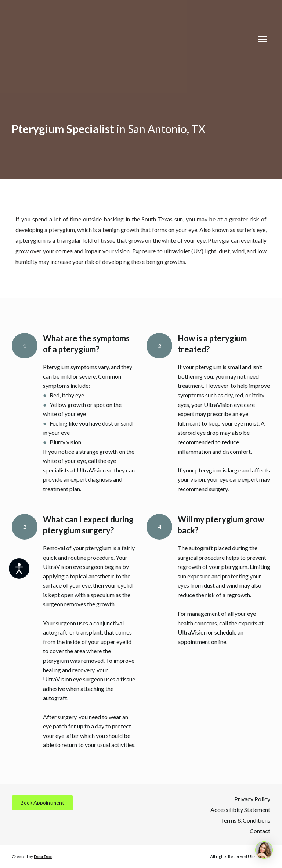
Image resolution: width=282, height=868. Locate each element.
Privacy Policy (252, 799)
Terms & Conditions (245, 820)
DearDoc (43, 856)
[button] (42, 803)
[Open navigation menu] (263, 39)
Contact (260, 831)
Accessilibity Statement (240, 810)
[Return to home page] (77, 39)
